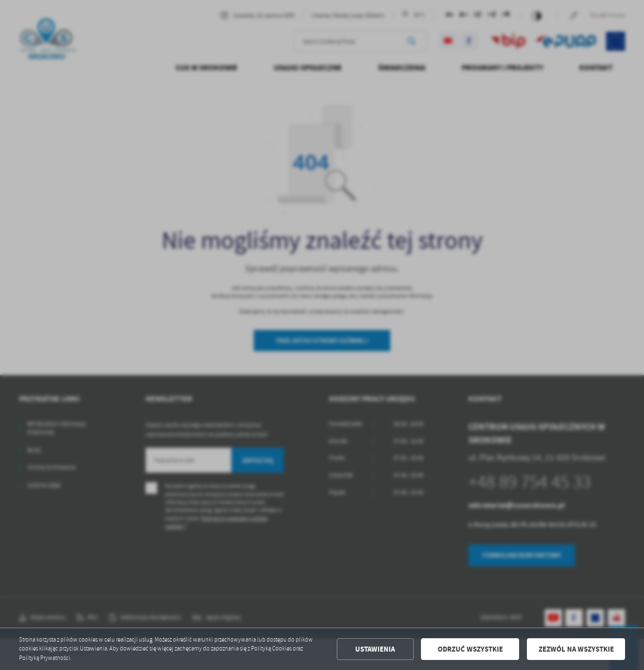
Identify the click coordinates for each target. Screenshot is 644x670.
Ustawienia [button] (375, 649)
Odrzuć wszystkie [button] (470, 649)
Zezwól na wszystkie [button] (576, 649)
